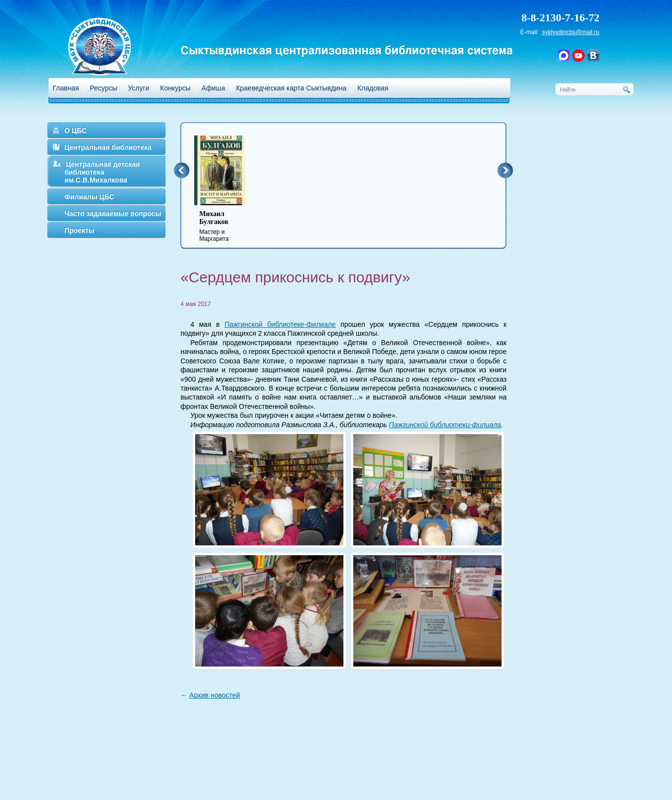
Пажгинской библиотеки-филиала (445, 425)
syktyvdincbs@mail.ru (571, 32)
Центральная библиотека (108, 147)
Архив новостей (215, 695)
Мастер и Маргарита (226, 226)
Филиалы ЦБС (89, 197)
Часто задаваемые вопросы (113, 214)
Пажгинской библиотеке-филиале (280, 324)
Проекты (79, 230)
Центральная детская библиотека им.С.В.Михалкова (102, 172)
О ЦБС (75, 131)
